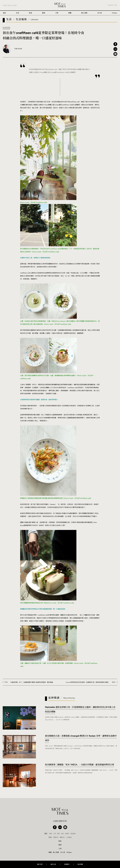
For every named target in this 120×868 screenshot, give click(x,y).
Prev (29, 682)
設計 (4, 13)
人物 (57, 13)
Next (91, 682)
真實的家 (56, 837)
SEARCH (111, 5)
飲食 (31, 13)
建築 (58, 834)
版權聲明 (67, 864)
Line (115, 49)
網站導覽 (80, 864)
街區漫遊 (73, 834)
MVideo (114, 13)
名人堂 (100, 13)
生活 (18, 13)
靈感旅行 (62, 837)
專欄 (70, 13)
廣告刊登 (53, 864)
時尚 (62, 834)
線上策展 (84, 13)
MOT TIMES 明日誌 (60, 5)
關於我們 (40, 864)
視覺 (50, 834)
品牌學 (67, 834)
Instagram (115, 54)
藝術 (44, 13)
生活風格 (69, 837)
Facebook (115, 44)
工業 (54, 834)
